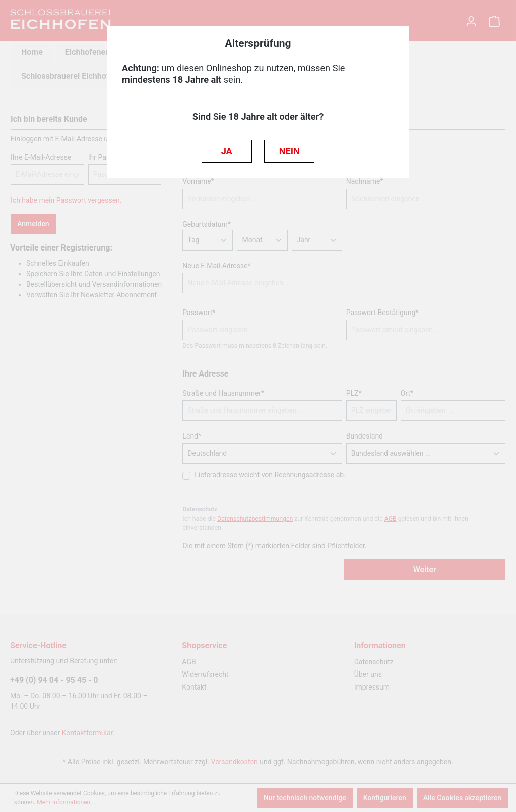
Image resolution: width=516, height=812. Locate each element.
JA (227, 151)
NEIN (289, 151)
